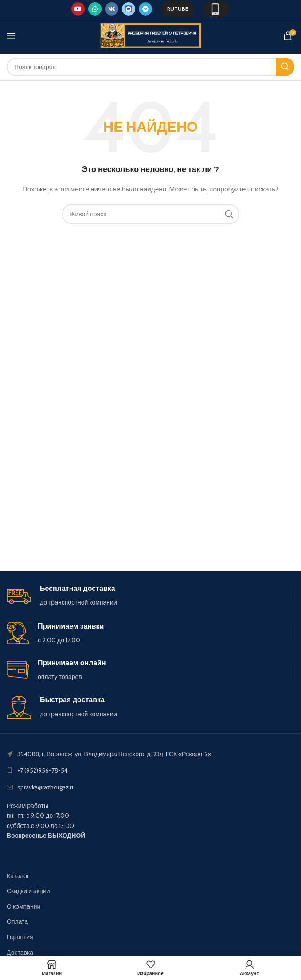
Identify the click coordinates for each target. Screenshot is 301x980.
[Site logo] (151, 35)
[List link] (150, 770)
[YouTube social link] (78, 9)
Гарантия (20, 937)
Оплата (17, 921)
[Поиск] (150, 67)
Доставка (20, 953)
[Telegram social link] (145, 9)
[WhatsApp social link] (95, 9)
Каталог (18, 876)
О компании (23, 906)
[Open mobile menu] (11, 36)
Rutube (178, 9)
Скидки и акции (28, 891)
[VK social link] (112, 9)
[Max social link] (129, 9)
